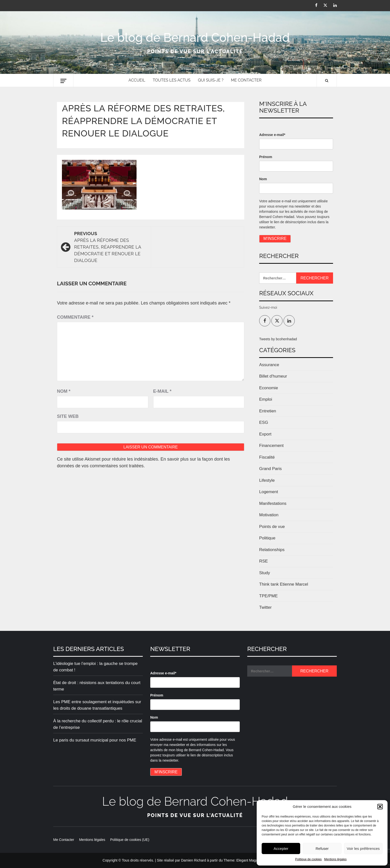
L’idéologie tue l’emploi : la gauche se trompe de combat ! (95, 667)
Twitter (265, 607)
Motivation (269, 515)
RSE (264, 561)
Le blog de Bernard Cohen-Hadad (195, 38)
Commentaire (75, 317)
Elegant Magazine (250, 860)
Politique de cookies (309, 859)
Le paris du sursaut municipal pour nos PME (95, 740)
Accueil (137, 80)
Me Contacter (246, 80)
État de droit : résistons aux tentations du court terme (97, 686)
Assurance (269, 365)
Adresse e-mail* (272, 135)
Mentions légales (335, 859)
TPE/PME (268, 596)
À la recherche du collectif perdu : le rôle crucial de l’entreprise (98, 724)
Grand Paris (270, 469)
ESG (264, 422)
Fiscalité (267, 457)
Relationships (272, 550)
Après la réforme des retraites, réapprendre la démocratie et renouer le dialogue (110, 247)
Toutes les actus (172, 80)
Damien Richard (194, 860)
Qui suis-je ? (211, 80)
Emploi (266, 399)
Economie (269, 388)
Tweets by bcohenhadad (278, 339)
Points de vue (272, 527)
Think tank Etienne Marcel (284, 584)
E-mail (162, 391)
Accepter (281, 848)
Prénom (266, 157)
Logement (269, 492)
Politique (267, 538)
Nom (64, 391)
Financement (271, 446)
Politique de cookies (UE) (130, 840)
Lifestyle (267, 480)
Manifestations (273, 503)
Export (265, 434)
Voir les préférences (363, 848)
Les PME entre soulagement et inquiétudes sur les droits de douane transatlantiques (97, 705)
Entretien (268, 411)
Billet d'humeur (273, 376)
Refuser (322, 848)
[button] (380, 807)
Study (265, 573)
